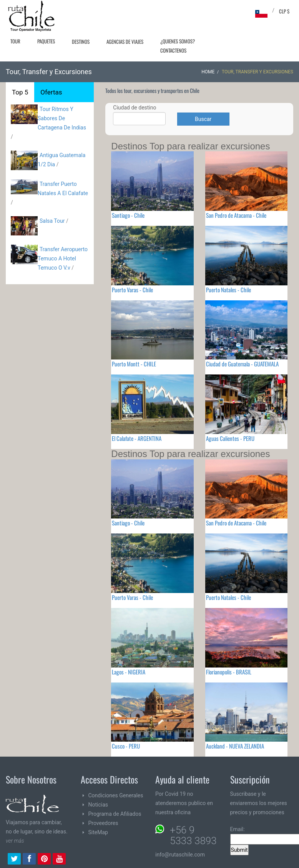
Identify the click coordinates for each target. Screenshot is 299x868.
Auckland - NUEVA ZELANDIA (235, 746)
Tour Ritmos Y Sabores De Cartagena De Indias (62, 118)
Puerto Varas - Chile (132, 290)
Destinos (81, 41)
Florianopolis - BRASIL (229, 672)
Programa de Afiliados (115, 814)
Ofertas (51, 92)
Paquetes (46, 41)
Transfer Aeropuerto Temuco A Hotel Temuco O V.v (63, 258)
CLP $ (284, 11)
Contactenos (173, 50)
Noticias (98, 805)
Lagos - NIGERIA (129, 672)
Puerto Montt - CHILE (134, 364)
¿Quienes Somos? (178, 41)
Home (208, 72)
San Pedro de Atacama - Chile (236, 215)
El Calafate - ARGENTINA (137, 438)
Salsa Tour (52, 221)
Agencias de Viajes (125, 41)
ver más (15, 841)
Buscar (203, 119)
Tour (15, 41)
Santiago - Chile (128, 215)
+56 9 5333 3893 (193, 835)
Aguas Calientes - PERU (230, 438)
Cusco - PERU (126, 746)
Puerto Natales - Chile (228, 290)
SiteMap (98, 832)
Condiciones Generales (116, 795)
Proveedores (103, 823)
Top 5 (20, 92)
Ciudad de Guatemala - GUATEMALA (242, 364)
